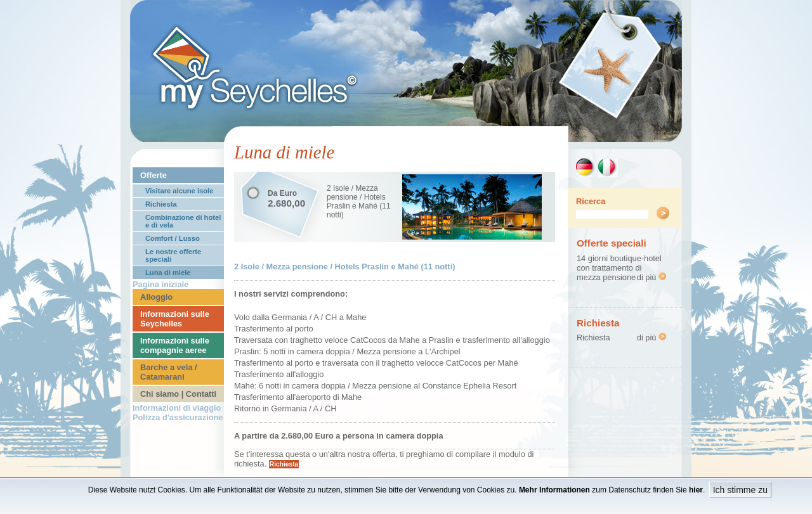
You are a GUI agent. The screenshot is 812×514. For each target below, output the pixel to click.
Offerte (154, 175)
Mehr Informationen (554, 490)
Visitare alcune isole (179, 191)
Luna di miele (168, 273)
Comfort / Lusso (173, 238)
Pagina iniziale (160, 284)
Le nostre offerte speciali (173, 255)
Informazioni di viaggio (177, 408)
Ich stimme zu (740, 490)
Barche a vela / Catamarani (169, 372)
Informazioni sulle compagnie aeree (175, 345)
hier (696, 490)
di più (652, 277)
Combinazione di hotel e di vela (183, 221)
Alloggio (156, 297)
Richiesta (161, 204)
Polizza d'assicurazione (178, 417)
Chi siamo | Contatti (178, 394)
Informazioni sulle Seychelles (175, 319)
